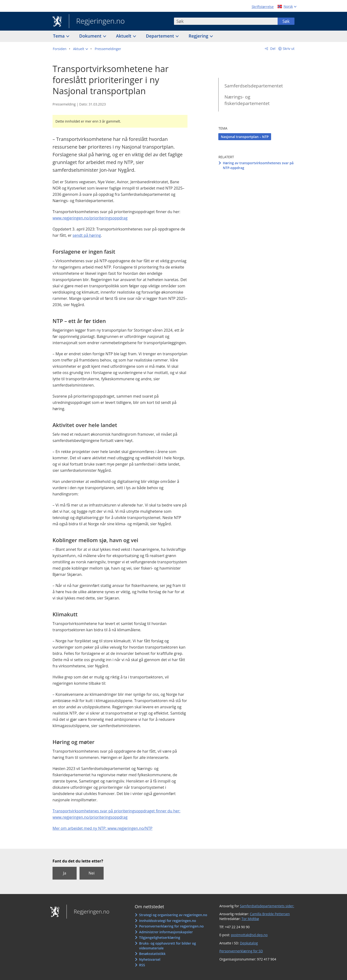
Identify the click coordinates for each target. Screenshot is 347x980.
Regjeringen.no (97, 21)
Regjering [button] (199, 36)
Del (272, 49)
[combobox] (226, 21)
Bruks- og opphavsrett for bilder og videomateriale (167, 946)
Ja (64, 873)
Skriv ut (289, 49)
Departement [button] (161, 36)
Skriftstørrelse (263, 7)
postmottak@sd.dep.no (249, 935)
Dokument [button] (91, 36)
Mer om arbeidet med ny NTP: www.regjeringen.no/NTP (103, 828)
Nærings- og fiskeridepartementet (247, 100)
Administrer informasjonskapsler (166, 932)
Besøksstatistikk (152, 954)
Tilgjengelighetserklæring (160, 937)
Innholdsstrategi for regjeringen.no (167, 921)
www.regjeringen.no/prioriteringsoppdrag (90, 218)
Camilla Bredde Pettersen (270, 914)
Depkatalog (249, 943)
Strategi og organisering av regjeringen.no (173, 915)
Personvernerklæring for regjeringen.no (171, 926)
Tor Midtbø (250, 919)
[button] (80, 49)
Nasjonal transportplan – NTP (245, 137)
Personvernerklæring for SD (241, 951)
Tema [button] (59, 36)
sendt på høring (87, 235)
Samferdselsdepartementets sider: (267, 906)
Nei (91, 873)
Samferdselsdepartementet (254, 86)
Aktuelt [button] (124, 36)
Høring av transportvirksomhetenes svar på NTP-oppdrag (258, 165)
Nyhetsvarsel (150, 959)
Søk (286, 21)
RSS (142, 965)
